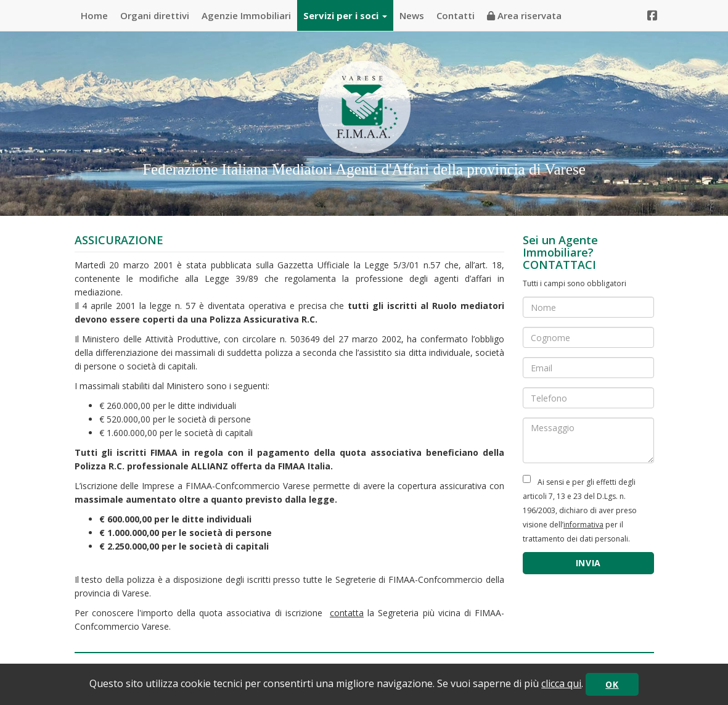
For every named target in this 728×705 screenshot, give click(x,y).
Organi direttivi (155, 15)
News (412, 15)
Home (94, 15)
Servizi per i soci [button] (345, 15)
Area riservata (524, 15)
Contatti (456, 15)
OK (612, 684)
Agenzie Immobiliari (246, 15)
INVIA (589, 563)
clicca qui (561, 683)
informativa (583, 525)
